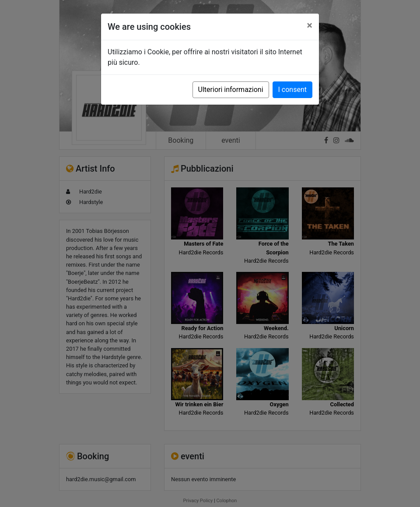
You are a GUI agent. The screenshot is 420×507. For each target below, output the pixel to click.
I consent (292, 90)
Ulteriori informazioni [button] (231, 90)
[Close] (310, 25)
